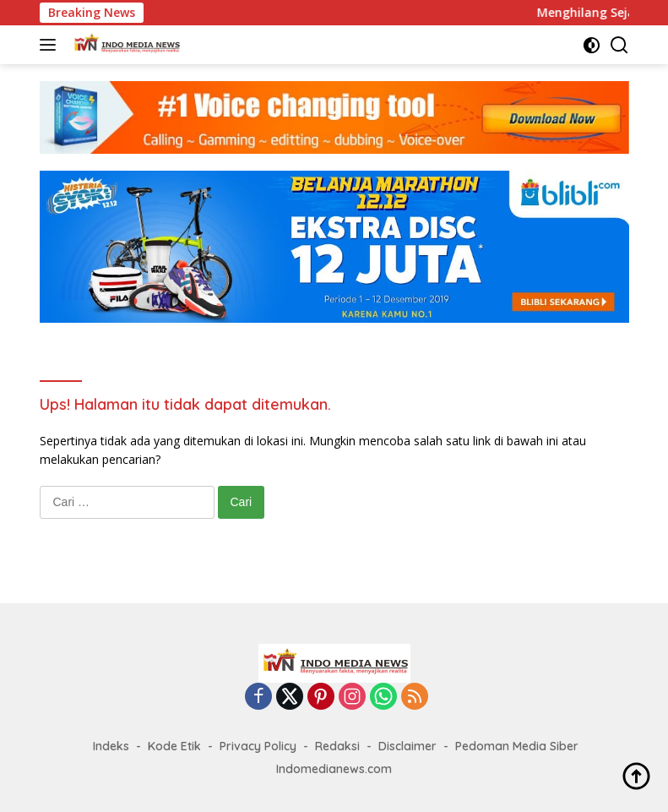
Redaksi (337, 746)
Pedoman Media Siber (517, 746)
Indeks (111, 746)
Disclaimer (407, 746)
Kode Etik (174, 746)
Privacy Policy (258, 746)
